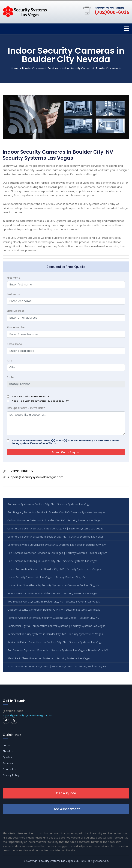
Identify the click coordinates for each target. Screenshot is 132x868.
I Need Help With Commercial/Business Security (40, 401)
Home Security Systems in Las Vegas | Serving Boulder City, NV (46, 577)
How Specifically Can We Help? (26, 408)
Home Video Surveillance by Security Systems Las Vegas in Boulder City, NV (53, 585)
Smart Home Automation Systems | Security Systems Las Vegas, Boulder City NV (57, 666)
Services (8, 763)
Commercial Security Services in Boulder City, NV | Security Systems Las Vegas (55, 528)
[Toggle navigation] (127, 29)
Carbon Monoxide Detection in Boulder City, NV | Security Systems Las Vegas (55, 520)
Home (15, 68)
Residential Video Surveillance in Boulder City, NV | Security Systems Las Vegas (56, 642)
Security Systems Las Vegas (56, 861)
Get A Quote (66, 793)
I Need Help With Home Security (30, 397)
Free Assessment (66, 809)
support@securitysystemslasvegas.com (35, 477)
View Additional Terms (43, 443)
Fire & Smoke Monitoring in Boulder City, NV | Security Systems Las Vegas (52, 561)
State (10, 377)
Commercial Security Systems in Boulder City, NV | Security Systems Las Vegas (56, 537)
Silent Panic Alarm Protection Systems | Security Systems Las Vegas (49, 658)
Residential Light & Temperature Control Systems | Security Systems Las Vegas (56, 626)
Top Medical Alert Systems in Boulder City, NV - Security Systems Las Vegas (54, 601)
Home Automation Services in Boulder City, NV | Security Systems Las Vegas (54, 569)
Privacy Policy (11, 775)
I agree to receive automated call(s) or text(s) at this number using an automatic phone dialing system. (65, 442)
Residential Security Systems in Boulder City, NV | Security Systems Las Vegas (55, 634)
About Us (8, 751)
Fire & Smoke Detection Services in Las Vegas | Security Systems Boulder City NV (57, 553)
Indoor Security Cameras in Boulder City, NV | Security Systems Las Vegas (53, 593)
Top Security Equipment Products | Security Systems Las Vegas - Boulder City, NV (58, 650)
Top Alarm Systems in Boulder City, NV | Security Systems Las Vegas (49, 504)
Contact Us (10, 769)
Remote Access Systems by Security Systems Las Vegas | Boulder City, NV (53, 618)
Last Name (14, 294)
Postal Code (14, 344)
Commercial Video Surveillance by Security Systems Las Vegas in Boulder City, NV (57, 545)
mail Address (16, 311)
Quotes (7, 757)
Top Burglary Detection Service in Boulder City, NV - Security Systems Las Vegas (56, 512)
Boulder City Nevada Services (40, 68)
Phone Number (16, 327)
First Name (14, 278)
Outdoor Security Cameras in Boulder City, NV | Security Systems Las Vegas (54, 610)
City (10, 361)
